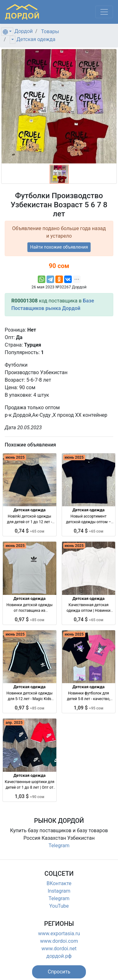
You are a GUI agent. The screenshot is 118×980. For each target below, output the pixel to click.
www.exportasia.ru (59, 934)
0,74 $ (30, 531)
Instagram (59, 891)
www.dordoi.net (59, 949)
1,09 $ (88, 708)
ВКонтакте (59, 883)
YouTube (59, 906)
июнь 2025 (15, 457)
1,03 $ (30, 796)
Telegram (59, 846)
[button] (59, 972)
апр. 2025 (14, 723)
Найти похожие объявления (59, 247)
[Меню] (104, 12)
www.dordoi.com (59, 941)
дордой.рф (59, 956)
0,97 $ (30, 619)
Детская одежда (36, 39)
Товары (50, 31)
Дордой (24, 31)
